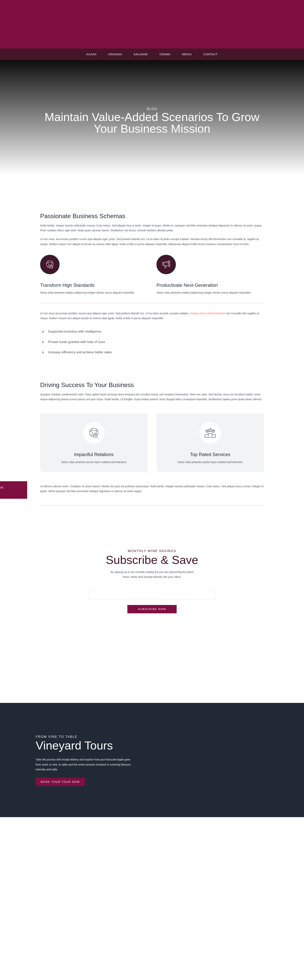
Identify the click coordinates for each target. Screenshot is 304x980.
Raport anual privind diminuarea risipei (152, 891)
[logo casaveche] (152, 9)
